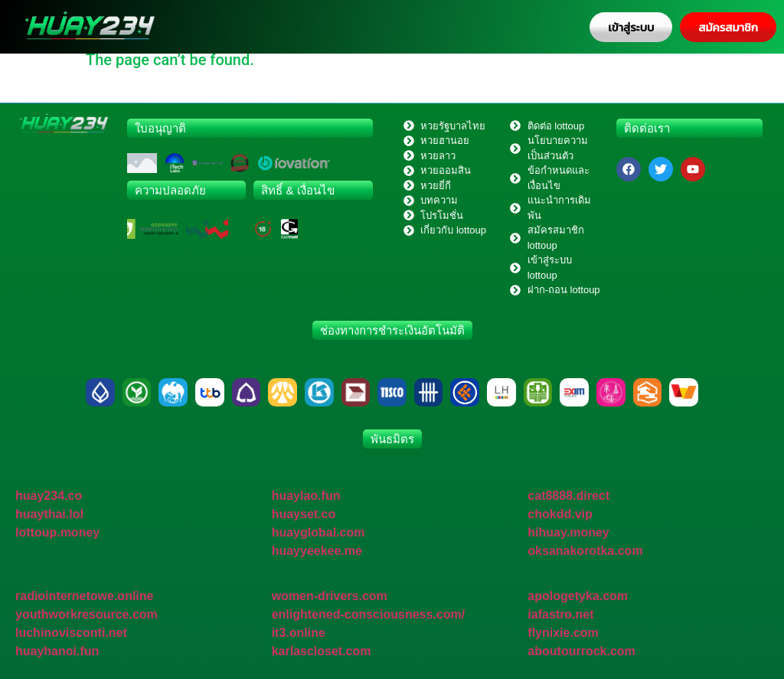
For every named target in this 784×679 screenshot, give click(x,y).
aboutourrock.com (581, 651)
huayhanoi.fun (57, 651)
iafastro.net (560, 614)
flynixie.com (563, 633)
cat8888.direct (568, 496)
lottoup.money (57, 532)
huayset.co (304, 514)
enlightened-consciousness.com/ (369, 614)
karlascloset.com (322, 651)
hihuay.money (568, 532)
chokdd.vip (560, 514)
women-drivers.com (330, 596)
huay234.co (49, 496)
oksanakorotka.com (585, 551)
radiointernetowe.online (84, 596)
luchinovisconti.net (71, 633)
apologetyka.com (578, 596)
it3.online (299, 633)
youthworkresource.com (87, 614)
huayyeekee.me (317, 551)
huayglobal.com (318, 532)
